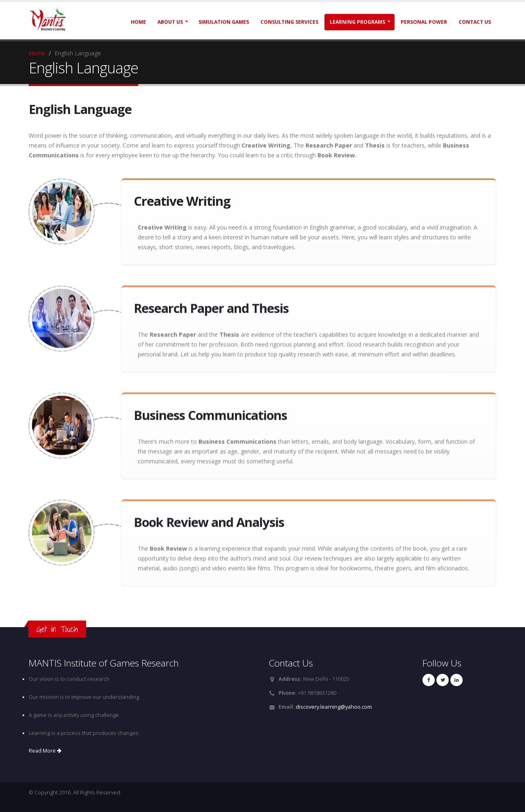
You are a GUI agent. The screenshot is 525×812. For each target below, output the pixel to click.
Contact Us (475, 22)
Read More (45, 751)
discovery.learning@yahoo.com (334, 707)
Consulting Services (289, 22)
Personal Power (424, 22)
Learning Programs (357, 22)
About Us (170, 22)
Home (138, 22)
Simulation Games (224, 22)
